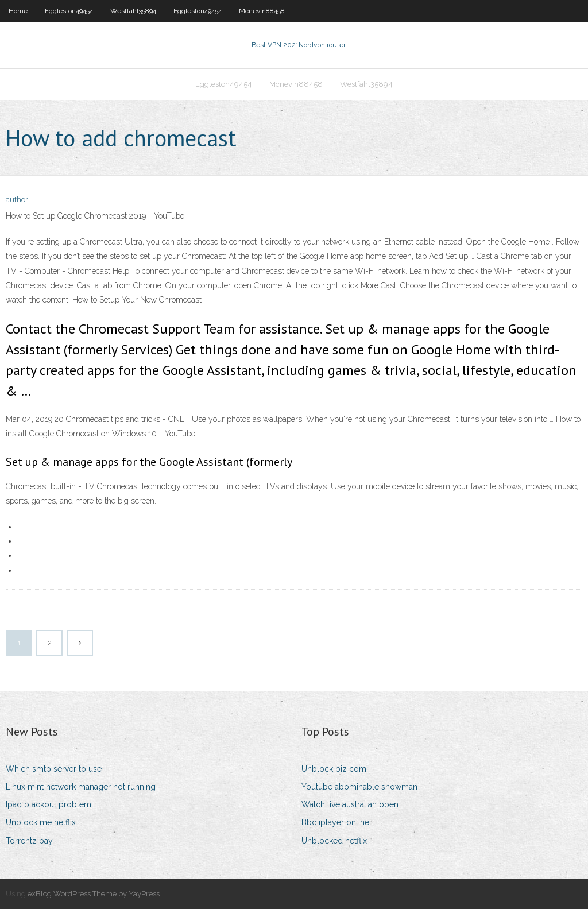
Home (18, 11)
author (17, 200)
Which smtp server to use (54, 769)
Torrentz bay (29, 841)
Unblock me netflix (41, 822)
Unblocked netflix (334, 841)
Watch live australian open (350, 804)
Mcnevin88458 (262, 11)
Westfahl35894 (133, 11)
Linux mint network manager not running (81, 787)
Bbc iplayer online (335, 822)
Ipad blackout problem (49, 804)
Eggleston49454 (69, 11)
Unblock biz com (334, 769)
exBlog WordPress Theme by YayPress (94, 894)
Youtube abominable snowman (359, 787)
